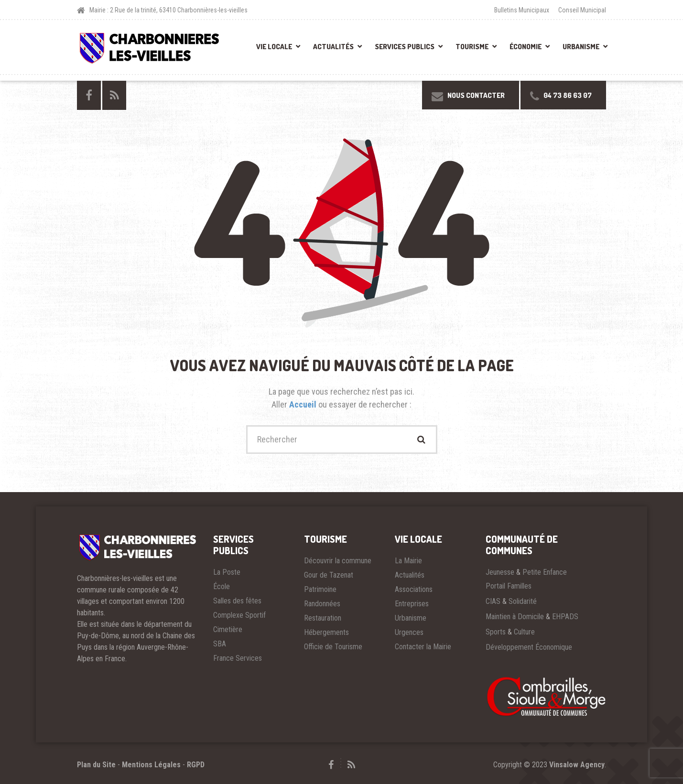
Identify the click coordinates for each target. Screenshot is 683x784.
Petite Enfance (545, 572)
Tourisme (472, 47)
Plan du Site (96, 765)
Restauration (323, 618)
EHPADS (565, 617)
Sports (496, 632)
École (222, 586)
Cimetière (228, 629)
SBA (220, 644)
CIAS (493, 601)
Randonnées (322, 604)
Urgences (409, 632)
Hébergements (326, 632)
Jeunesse (500, 572)
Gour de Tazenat (329, 575)
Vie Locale (274, 47)
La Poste (227, 572)
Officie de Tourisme (333, 647)
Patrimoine (320, 589)
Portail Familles (509, 586)
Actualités (333, 47)
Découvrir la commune (338, 561)
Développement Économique (529, 647)
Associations (414, 589)
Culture (524, 632)
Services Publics (405, 47)
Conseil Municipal (582, 10)
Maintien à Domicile (515, 617)
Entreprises (412, 604)
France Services (238, 658)
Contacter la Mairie (423, 647)
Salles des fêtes (237, 601)
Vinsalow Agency (577, 765)
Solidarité (523, 601)
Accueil (304, 404)
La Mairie (408, 561)
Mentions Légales (151, 765)
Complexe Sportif (239, 615)
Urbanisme (581, 47)
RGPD (196, 765)
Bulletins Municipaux (522, 10)
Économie (526, 47)
